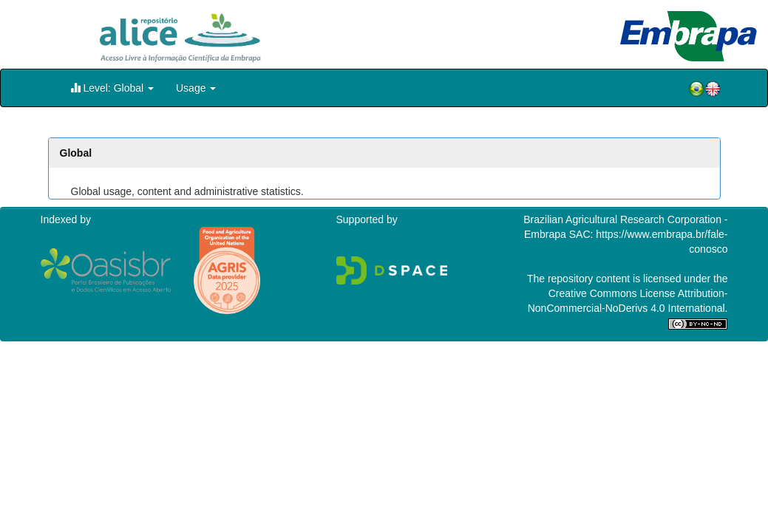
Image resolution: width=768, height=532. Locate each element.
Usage (196, 88)
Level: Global (112, 88)
